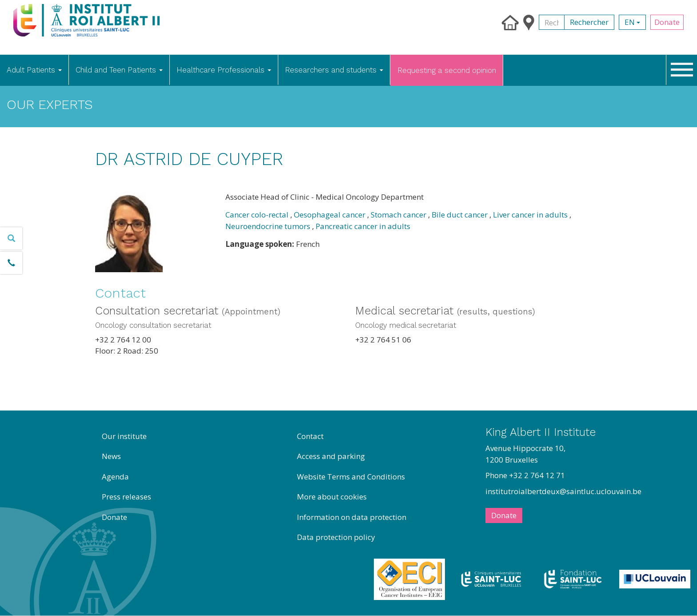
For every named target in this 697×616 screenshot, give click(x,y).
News (111, 456)
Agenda (115, 477)
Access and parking (331, 456)
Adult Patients (34, 70)
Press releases (126, 497)
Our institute (124, 436)
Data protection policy (336, 537)
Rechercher (589, 22)
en (632, 22)
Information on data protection (352, 517)
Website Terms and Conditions (351, 477)
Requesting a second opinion (447, 70)
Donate (667, 22)
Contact (310, 436)
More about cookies (332, 497)
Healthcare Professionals (224, 70)
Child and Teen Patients (119, 70)
